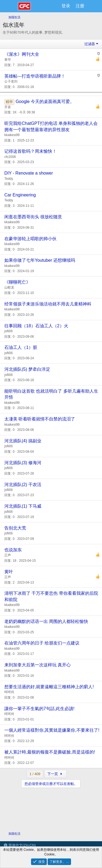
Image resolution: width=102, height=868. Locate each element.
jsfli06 (9, 331)
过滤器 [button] (90, 44)
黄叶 (9, 572)
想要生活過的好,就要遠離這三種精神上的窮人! (49, 687)
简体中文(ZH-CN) (20, 845)
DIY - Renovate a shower (29, 173)
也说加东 (13, 550)
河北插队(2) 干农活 (23, 485)
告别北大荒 (15, 528)
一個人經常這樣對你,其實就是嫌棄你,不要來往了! (52, 730)
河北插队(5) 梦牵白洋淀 (27, 369)
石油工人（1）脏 (21, 347)
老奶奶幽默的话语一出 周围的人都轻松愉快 (46, 621)
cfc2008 (10, 157)
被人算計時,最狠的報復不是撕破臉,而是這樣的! (50, 752)
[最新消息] (93, 6)
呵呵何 (9, 692)
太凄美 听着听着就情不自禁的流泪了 (40, 419)
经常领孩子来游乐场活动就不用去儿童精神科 (48, 304)
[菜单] (10, 6)
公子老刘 (11, 81)
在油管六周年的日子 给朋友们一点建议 (42, 643)
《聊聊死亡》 (17, 282)
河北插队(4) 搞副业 (23, 441)
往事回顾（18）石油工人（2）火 (36, 326)
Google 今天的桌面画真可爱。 (45, 101)
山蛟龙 (9, 287)
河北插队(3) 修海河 (23, 463)
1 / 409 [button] (35, 774)
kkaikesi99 (12, 135)
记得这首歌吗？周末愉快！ (30, 151)
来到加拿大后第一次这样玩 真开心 (38, 665)
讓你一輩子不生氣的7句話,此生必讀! (39, 709)
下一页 (55, 774)
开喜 (8, 107)
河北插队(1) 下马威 (23, 506)
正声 (8, 555)
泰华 (8, 60)
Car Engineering (20, 195)
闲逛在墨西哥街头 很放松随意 (33, 217)
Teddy (9, 179)
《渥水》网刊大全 (22, 54)
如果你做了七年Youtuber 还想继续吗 (40, 260)
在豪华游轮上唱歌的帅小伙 (30, 239)
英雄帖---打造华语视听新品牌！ (35, 76)
